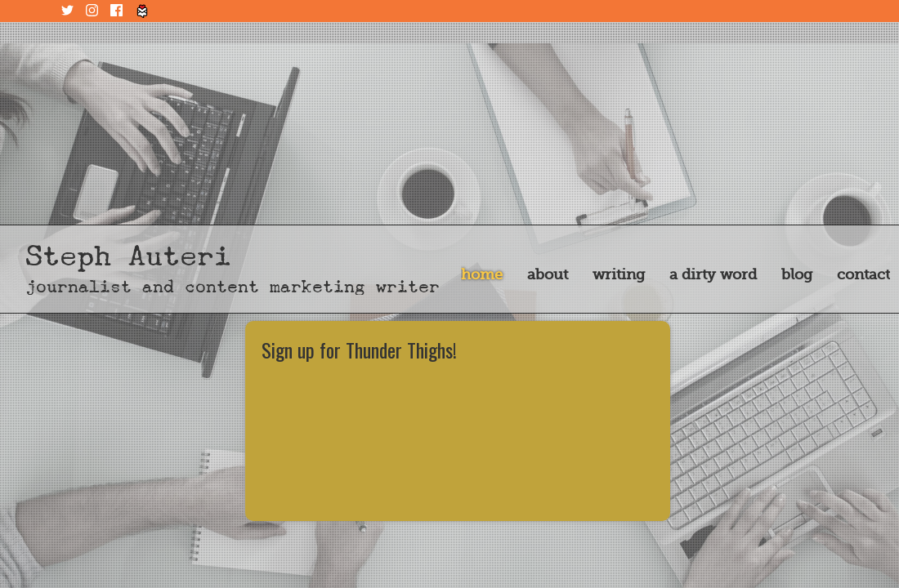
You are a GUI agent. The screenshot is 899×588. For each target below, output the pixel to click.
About (548, 274)
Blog (797, 274)
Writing (619, 274)
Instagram (94, 11)
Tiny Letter (143, 11)
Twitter (69, 11)
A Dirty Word (713, 274)
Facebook (119, 11)
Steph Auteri (128, 256)
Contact (863, 274)
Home (482, 274)
